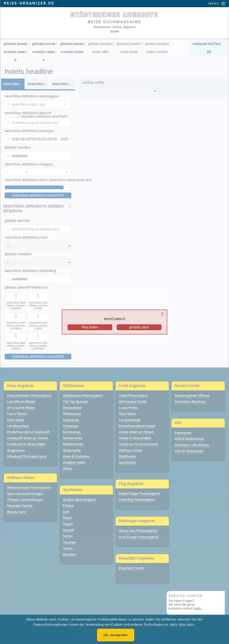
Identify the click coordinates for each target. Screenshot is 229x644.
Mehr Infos (178, 624)
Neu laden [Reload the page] (90, 327)
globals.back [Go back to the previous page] (139, 327)
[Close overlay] (163, 314)
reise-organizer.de (29, 3)
